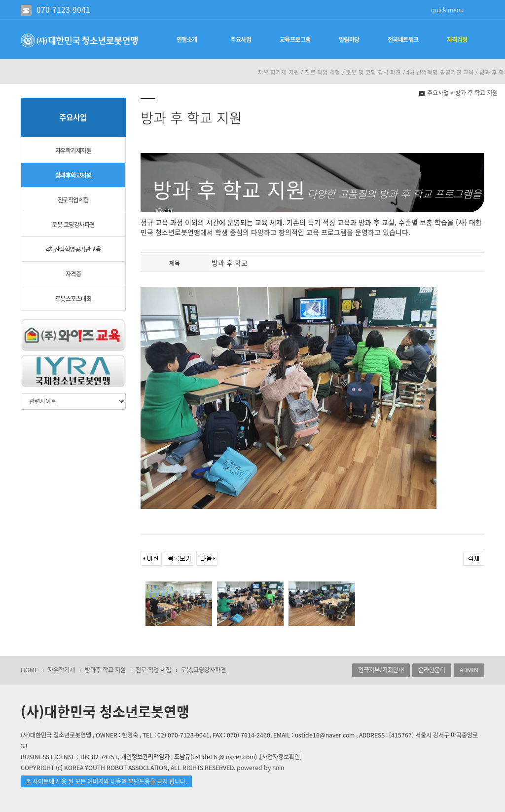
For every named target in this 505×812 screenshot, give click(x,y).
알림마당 (349, 39)
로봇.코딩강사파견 (73, 225)
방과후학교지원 (73, 175)
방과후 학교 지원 (105, 670)
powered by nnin (260, 768)
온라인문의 (432, 670)
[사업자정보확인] (281, 757)
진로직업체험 (73, 200)
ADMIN (469, 670)
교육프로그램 (295, 39)
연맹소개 (187, 39)
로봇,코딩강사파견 (203, 670)
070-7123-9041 (63, 10)
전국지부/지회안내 (381, 670)
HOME (29, 670)
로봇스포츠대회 (73, 299)
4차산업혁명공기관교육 (73, 249)
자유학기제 (61, 670)
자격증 (73, 274)
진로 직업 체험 (153, 670)
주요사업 (241, 39)
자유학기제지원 (73, 151)
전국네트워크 (403, 39)
